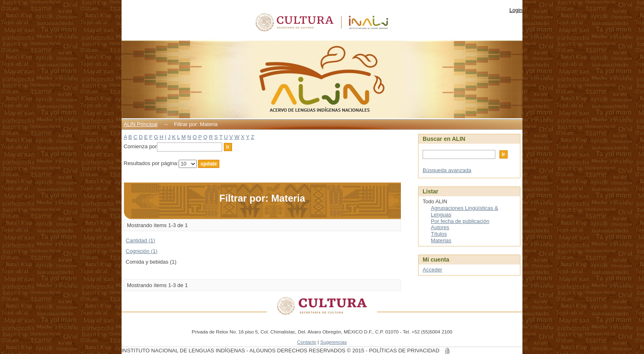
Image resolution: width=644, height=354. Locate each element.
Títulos (439, 234)
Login (516, 10)
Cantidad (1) (140, 240)
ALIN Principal (140, 124)
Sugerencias (334, 342)
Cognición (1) (141, 251)
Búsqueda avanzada (447, 170)
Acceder (432, 270)
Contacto (307, 342)
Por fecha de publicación (460, 221)
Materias (441, 240)
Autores (440, 227)
